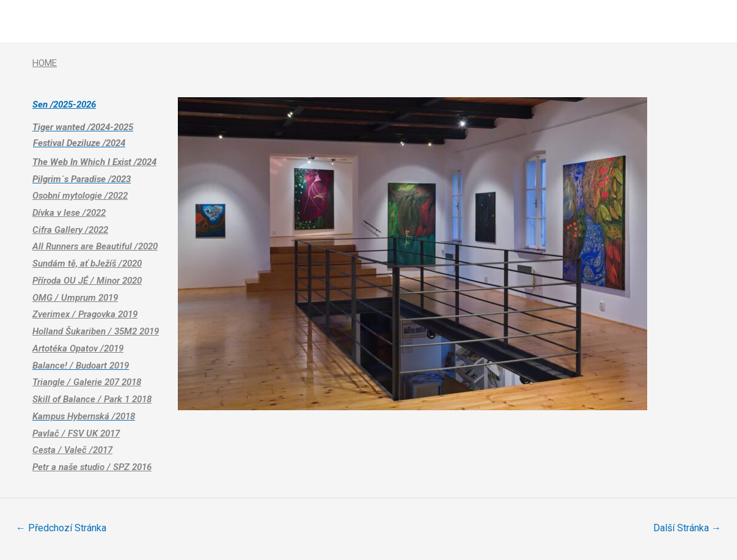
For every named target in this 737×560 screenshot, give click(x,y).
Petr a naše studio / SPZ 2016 (92, 467)
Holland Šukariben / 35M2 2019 (96, 331)
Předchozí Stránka (61, 528)
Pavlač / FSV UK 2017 (76, 433)
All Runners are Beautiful (95, 246)
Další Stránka (687, 528)
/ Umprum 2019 (85, 298)
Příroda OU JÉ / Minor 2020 (87, 281)
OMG (42, 298)
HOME (45, 63)
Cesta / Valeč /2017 (72, 450)
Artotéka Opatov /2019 (78, 348)
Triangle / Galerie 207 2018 (87, 382)
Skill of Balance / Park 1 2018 (92, 399)
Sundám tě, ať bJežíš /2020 (87, 263)
